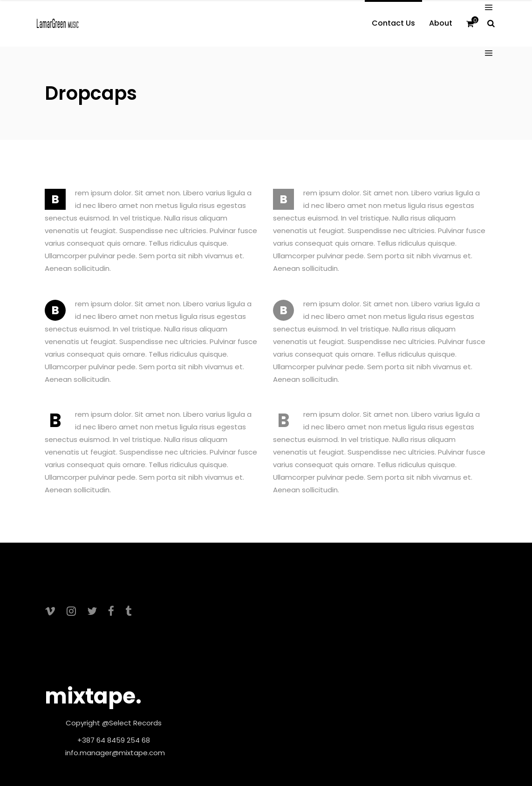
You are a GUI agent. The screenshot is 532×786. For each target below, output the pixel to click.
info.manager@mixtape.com (115, 753)
